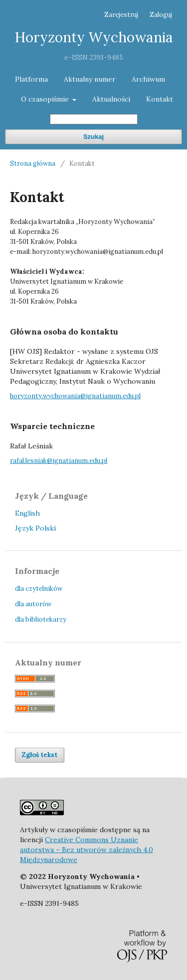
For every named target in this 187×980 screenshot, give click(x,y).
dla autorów (33, 604)
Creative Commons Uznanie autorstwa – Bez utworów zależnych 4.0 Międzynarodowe (87, 850)
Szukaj (93, 137)
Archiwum (148, 79)
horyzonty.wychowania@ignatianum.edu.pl (75, 396)
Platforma (31, 79)
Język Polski (35, 528)
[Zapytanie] (94, 119)
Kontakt (160, 99)
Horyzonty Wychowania (94, 37)
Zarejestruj (121, 15)
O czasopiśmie (46, 99)
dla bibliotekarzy (41, 619)
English (27, 513)
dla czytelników (39, 589)
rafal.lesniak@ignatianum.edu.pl (59, 461)
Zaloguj (161, 15)
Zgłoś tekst (40, 755)
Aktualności (111, 99)
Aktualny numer (90, 79)
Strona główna (33, 163)
